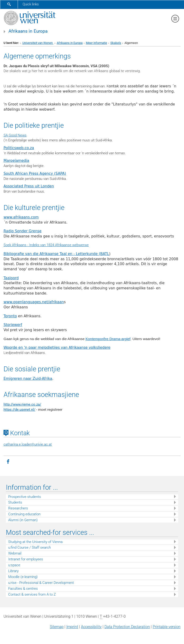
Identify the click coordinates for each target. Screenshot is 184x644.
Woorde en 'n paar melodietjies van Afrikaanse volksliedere (57, 348)
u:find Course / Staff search (30, 547)
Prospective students (25, 497)
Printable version (167, 627)
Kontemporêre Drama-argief (108, 339)
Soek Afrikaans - (16, 245)
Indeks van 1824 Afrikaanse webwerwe (59, 245)
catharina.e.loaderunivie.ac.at (28, 444)
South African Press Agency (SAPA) (35, 174)
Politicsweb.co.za (19, 148)
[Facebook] (8, 461)
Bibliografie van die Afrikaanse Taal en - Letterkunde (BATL (56, 254)
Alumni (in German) (23, 520)
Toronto (10, 316)
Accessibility (91, 627)
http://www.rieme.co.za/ (22, 404)
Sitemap (57, 627)
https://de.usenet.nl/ (19, 410)
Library (13, 571)
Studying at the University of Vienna (35, 542)
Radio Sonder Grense (23, 231)
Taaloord (11, 278)
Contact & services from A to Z (32, 594)
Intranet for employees (26, 559)
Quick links (31, 4)
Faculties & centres (23, 589)
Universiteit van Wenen (38, 43)
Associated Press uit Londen (29, 186)
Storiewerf (13, 325)
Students (15, 502)
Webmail (15, 553)
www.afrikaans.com (21, 217)
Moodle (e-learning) (23, 577)
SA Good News (15, 135)
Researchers (18, 508)
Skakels (116, 43)
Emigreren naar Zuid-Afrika (28, 379)
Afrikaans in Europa (28, 31)
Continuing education (24, 514)
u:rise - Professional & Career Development (41, 583)
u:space (14, 565)
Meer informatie (96, 43)
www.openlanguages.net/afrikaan (34, 302)
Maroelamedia (16, 161)
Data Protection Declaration (127, 627)
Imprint (72, 627)
